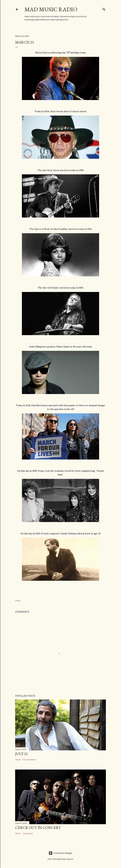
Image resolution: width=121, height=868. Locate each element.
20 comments (29, 760)
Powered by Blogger (60, 853)
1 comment (28, 833)
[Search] (104, 9)
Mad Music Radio (51, 9)
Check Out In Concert (38, 828)
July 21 (22, 754)
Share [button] (18, 600)
